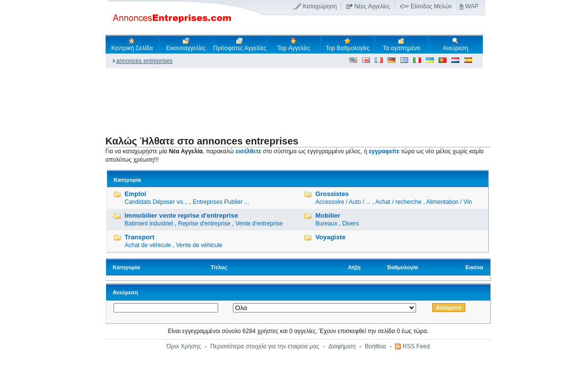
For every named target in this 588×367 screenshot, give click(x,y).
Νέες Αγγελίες (372, 6)
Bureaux (326, 224)
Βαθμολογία (403, 267)
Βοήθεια (376, 346)
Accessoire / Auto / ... (343, 202)
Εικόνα (475, 267)
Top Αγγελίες (294, 44)
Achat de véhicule (148, 245)
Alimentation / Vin (449, 202)
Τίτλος (219, 267)
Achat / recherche (398, 202)
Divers (351, 224)
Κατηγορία (127, 267)
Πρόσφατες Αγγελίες (240, 44)
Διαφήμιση (342, 346)
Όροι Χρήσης (184, 346)
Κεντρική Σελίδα (132, 44)
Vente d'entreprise (259, 224)
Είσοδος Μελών (431, 6)
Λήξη (354, 267)
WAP (472, 6)
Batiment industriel (149, 224)
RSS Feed (416, 346)
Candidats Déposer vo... (156, 202)
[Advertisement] (284, 101)
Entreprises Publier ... (221, 202)
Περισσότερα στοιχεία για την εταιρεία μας (265, 346)
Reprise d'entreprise (204, 224)
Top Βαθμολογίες (348, 44)
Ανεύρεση (455, 44)
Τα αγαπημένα (401, 44)
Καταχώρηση (320, 6)
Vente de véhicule (199, 245)
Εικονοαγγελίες (186, 44)
